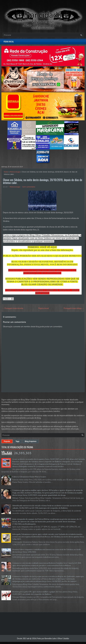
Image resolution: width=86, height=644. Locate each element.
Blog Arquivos (31, 441)
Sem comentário (29, 187)
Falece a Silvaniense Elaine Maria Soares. (29, 477)
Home (6, 172)
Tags (18, 441)
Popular (7, 441)
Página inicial (9, 42)
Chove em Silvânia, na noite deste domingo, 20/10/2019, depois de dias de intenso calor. (43, 181)
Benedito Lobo (51, 639)
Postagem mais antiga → (74, 308)
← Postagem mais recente (13, 308)
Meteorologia (15, 172)
